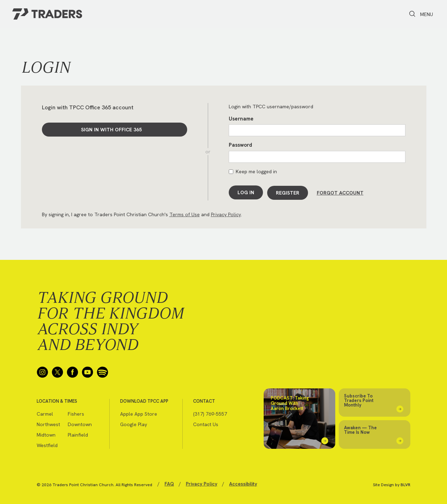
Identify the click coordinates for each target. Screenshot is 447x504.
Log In (246, 192)
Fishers (76, 413)
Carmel (45, 413)
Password (240, 145)
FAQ (169, 483)
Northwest (48, 423)
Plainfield (78, 434)
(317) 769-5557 (210, 413)
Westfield (47, 444)
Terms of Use (185, 213)
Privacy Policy (226, 213)
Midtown (46, 434)
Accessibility (243, 483)
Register (288, 192)
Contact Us (206, 423)
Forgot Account (340, 192)
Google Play (134, 423)
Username (241, 119)
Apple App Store (139, 413)
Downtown (80, 423)
